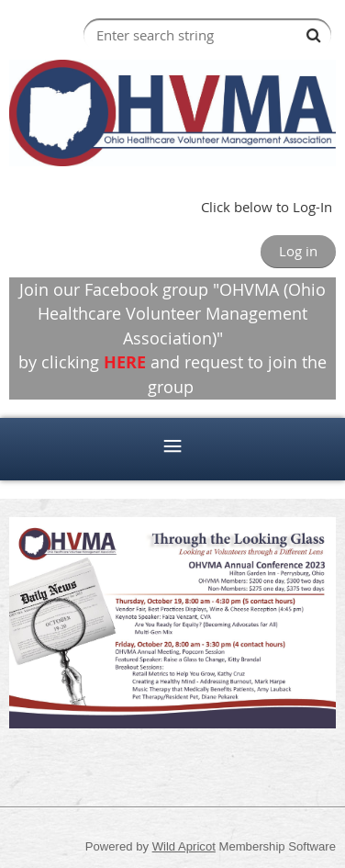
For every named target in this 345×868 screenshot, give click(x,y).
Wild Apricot (184, 846)
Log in (298, 251)
